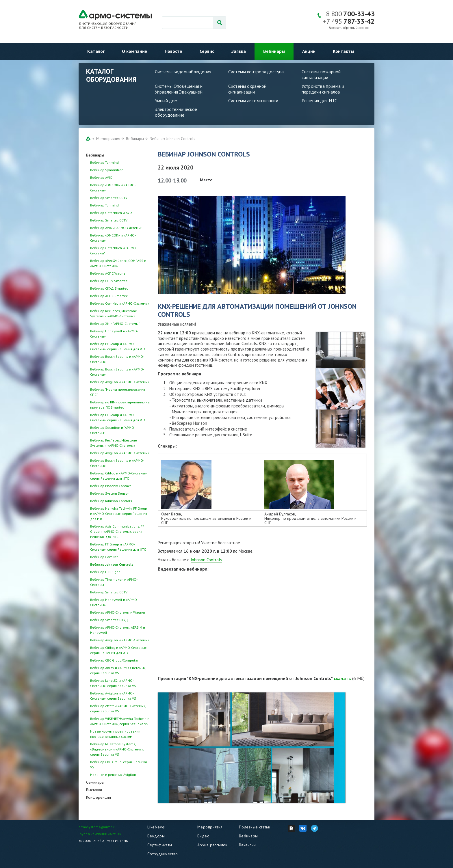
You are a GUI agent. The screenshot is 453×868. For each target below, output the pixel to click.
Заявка (239, 51)
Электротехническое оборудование (176, 112)
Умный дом (166, 100)
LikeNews (156, 827)
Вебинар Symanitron (107, 170)
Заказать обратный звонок (349, 28)
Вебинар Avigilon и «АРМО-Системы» (120, 382)
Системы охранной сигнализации (247, 89)
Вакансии (247, 845)
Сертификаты (160, 845)
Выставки (94, 790)
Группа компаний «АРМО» (100, 834)
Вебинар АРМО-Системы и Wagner (118, 612)
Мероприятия (108, 139)
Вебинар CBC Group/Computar (114, 660)
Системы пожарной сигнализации (321, 74)
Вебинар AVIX (101, 177)
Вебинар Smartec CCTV (109, 198)
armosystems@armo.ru (98, 827)
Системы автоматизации (253, 100)
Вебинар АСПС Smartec (109, 296)
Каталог (96, 51)
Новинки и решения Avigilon (113, 775)
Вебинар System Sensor (109, 493)
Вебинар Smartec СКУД (109, 620)
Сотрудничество (163, 854)
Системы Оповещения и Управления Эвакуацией (179, 89)
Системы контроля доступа (256, 72)
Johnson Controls (206, 560)
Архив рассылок (212, 845)
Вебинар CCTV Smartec (109, 281)
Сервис (207, 51)
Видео (203, 836)
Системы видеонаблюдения (183, 72)
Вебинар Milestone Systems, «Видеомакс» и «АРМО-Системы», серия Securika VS (117, 749)
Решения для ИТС (319, 100)
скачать (342, 678)
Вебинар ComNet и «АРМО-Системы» (120, 303)
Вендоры (156, 836)
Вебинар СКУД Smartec (109, 288)
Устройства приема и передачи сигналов (323, 89)
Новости (173, 51)
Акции (309, 51)
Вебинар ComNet (104, 557)
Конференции (99, 797)
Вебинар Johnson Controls (172, 139)
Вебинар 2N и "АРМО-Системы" (115, 324)
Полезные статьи (255, 827)
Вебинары (274, 51)
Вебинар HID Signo (105, 572)
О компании (135, 51)
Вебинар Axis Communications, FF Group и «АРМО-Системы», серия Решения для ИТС (117, 531)
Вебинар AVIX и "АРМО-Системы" (116, 228)
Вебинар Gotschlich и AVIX (111, 213)
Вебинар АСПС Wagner (108, 273)
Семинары (95, 782)
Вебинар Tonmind (104, 162)
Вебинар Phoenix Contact (111, 486)
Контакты (343, 51)
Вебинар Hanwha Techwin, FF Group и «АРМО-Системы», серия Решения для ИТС (119, 514)
